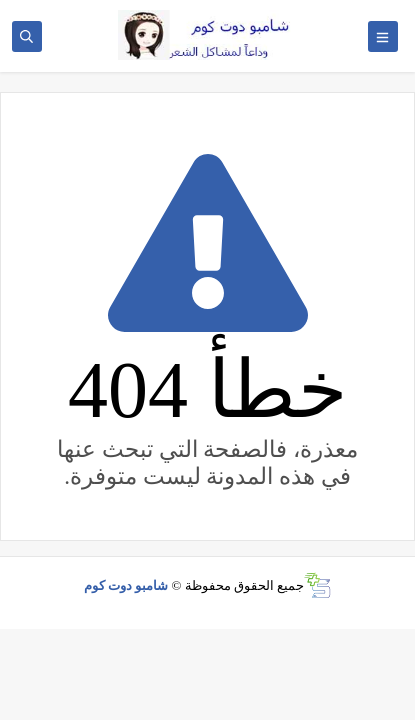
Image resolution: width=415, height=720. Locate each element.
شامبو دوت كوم (126, 585)
